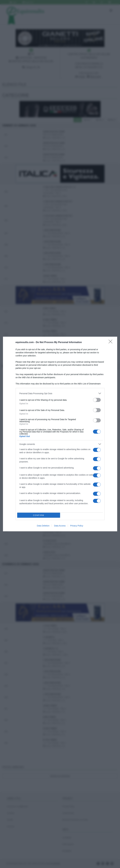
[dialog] (60, 434)
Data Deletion (43, 526)
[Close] (111, 342)
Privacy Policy (77, 526)
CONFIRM (39, 515)
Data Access (60, 526)
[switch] (97, 400)
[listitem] (60, 393)
